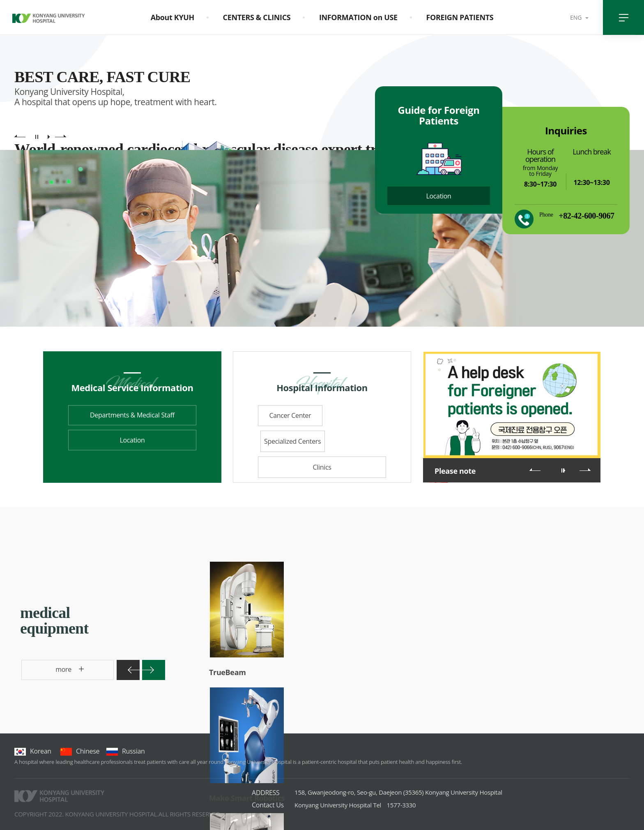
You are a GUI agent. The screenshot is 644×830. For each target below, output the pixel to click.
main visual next (61, 137)
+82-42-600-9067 (586, 216)
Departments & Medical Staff (132, 415)
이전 (535, 470)
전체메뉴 (623, 17)
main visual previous (20, 137)
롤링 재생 (564, 470)
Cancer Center (289, 416)
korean (33, 751)
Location (438, 196)
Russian (125, 751)
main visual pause (37, 137)
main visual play (49, 137)
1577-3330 (355, 805)
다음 (585, 470)
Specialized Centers (355, 416)
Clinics (322, 442)
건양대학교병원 (49, 20)
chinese (80, 751)
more (48, 672)
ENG (577, 17)
